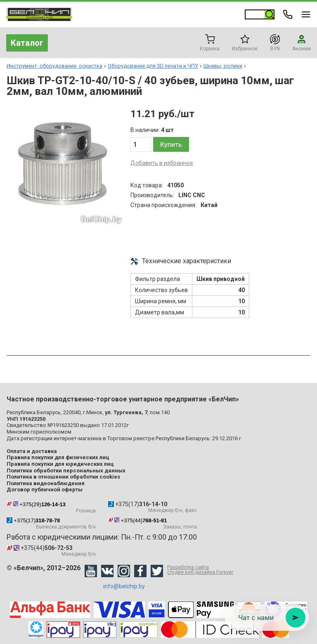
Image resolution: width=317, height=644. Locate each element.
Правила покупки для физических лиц (58, 457)
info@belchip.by (124, 586)
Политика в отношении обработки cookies (63, 477)
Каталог (27, 43)
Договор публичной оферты (45, 489)
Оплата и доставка (32, 451)
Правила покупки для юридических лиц (60, 464)
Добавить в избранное (162, 163)
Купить (171, 144)
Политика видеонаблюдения (46, 483)
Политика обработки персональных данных (66, 471)
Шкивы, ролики (223, 66)
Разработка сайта (200, 570)
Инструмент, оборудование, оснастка (54, 66)
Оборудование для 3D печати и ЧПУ (153, 66)
